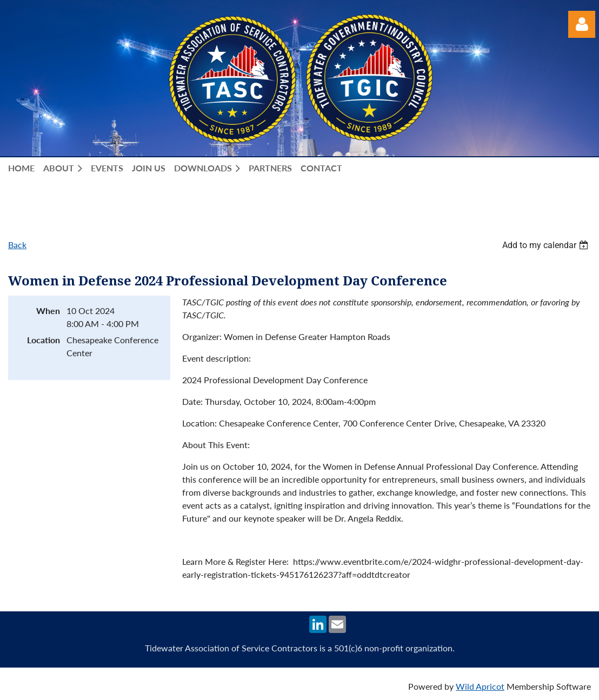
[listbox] (547, 245)
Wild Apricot (480, 686)
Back (17, 245)
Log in (582, 24)
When (48, 311)
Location (44, 340)
